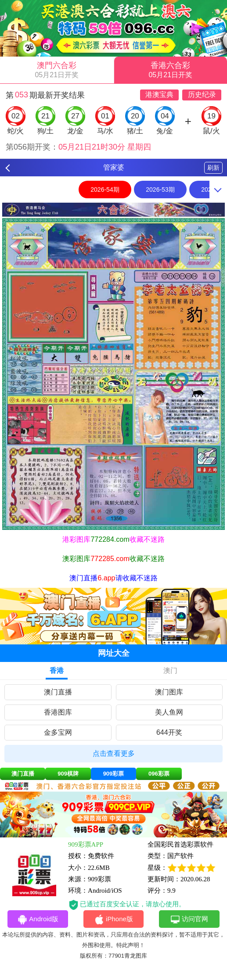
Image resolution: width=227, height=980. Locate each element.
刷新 (213, 168)
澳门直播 (58, 692)
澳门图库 (169, 692)
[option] (113, 366)
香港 (57, 671)
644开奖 (169, 732)
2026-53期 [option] (160, 190)
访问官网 (189, 919)
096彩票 (159, 774)
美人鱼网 (169, 712)
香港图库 (58, 712)
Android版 (38, 919)
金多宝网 (58, 732)
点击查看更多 (114, 753)
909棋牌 (68, 774)
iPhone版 (113, 919)
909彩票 (114, 774)
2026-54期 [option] (105, 190)
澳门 (170, 671)
